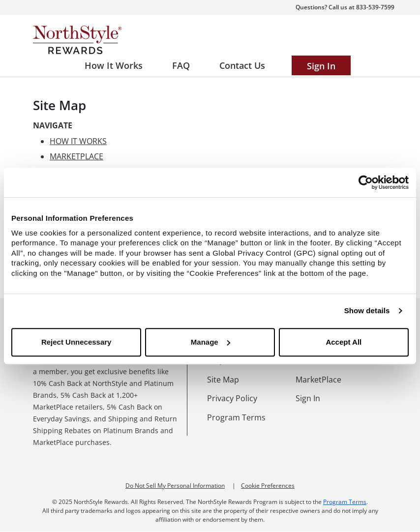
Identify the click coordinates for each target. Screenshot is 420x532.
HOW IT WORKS (78, 141)
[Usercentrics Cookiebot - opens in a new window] (366, 182)
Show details (367, 310)
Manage (210, 342)
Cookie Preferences (268, 486)
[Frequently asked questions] (181, 65)
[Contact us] (242, 65)
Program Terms (345, 502)
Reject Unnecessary (76, 342)
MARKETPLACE (76, 156)
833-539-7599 (375, 7)
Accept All (344, 342)
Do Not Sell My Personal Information (175, 486)
